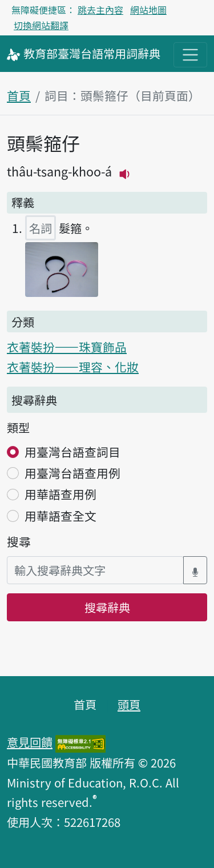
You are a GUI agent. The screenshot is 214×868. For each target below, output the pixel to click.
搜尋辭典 (107, 607)
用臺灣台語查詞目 (72, 452)
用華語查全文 (60, 516)
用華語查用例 (60, 494)
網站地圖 (148, 10)
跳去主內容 (100, 10)
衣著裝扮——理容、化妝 (73, 367)
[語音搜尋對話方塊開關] (195, 570)
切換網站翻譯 (41, 25)
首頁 (19, 95)
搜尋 (19, 541)
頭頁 (129, 704)
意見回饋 (30, 742)
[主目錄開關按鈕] (190, 55)
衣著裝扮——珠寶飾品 (67, 347)
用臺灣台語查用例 (72, 473)
